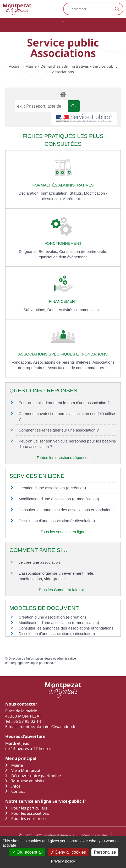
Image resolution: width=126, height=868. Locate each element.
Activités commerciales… (81, 310)
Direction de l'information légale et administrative (42, 659)
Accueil (15, 66)
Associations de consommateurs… (78, 368)
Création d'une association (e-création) (52, 488)
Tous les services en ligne (63, 532)
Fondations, (22, 362)
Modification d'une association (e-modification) (59, 499)
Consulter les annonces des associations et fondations (66, 510)
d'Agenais (17, 9)
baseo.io (50, 663)
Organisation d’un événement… (63, 257)
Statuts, (77, 193)
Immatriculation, (55, 193)
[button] (63, 24)
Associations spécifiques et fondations (63, 354)
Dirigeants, (29, 251)
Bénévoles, (49, 251)
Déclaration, (30, 193)
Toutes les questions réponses (63, 458)
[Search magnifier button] (117, 9)
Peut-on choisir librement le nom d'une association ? (64, 403)
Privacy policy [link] (63, 861)
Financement (63, 301)
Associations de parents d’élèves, (63, 362)
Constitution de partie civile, (83, 251)
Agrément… (73, 199)
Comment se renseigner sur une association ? (59, 430)
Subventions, (35, 310)
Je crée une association (39, 562)
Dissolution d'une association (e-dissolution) (57, 521)
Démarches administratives (65, 66)
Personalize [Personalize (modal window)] (105, 852)
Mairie (31, 66)
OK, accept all (27, 852)
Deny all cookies (68, 852)
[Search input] (91, 9)
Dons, (53, 310)
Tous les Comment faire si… (63, 590)
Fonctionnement (63, 243)
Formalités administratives (63, 185)
